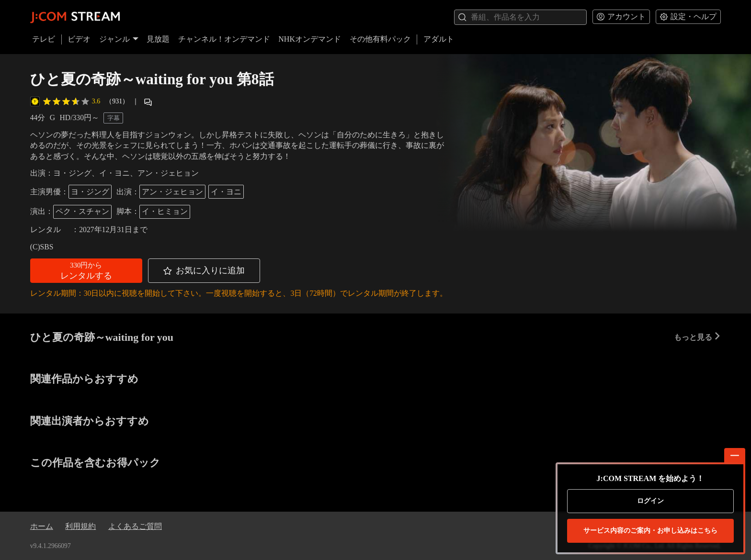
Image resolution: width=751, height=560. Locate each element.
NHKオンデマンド (310, 39)
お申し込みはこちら (650, 531)
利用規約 (80, 526)
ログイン (650, 501)
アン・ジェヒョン (172, 192)
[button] (86, 271)
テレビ (44, 39)
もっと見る (697, 337)
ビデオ (79, 39)
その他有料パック (380, 39)
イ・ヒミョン (165, 211)
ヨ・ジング (90, 192)
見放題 (158, 39)
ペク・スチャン (82, 211)
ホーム (42, 526)
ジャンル (119, 39)
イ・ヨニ (226, 192)
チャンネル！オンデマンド (224, 39)
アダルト (439, 39)
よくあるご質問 (135, 526)
